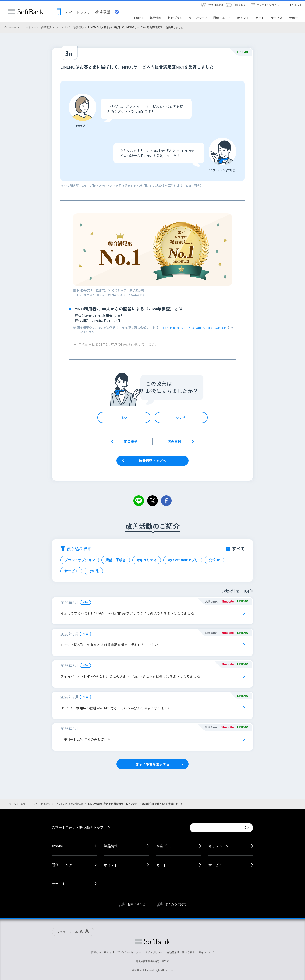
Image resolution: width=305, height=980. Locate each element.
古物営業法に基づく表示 (181, 953)
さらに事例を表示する (152, 765)
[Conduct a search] (216, 828)
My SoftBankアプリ (183, 560)
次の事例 (174, 441)
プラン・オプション (80, 560)
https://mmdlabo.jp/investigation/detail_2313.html (193, 327)
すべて (238, 549)
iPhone (57, 846)
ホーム (12, 27)
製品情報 (111, 846)
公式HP (214, 560)
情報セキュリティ (101, 953)
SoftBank (26, 12)
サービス (71, 571)
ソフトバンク (152, 942)
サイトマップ (206, 953)
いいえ (181, 418)
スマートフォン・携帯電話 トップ (78, 828)
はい (124, 418)
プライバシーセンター (128, 953)
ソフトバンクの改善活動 (70, 27)
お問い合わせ (136, 904)
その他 (94, 571)
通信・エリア (62, 865)
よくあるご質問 (176, 904)
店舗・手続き (116, 560)
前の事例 (131, 441)
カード (161, 865)
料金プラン (165, 846)
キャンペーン (219, 846)
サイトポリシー (154, 953)
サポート (59, 884)
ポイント (111, 865)
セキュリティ (147, 560)
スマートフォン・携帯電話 (36, 27)
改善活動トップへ (152, 461)
